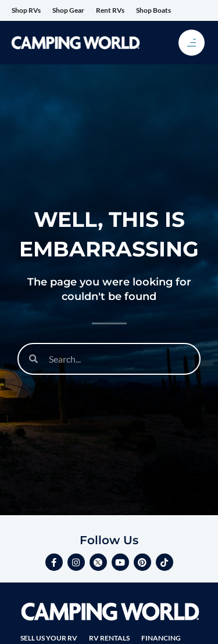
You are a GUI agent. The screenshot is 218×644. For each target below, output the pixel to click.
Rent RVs (110, 10)
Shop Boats (153, 10)
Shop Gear (68, 10)
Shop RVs (26, 10)
